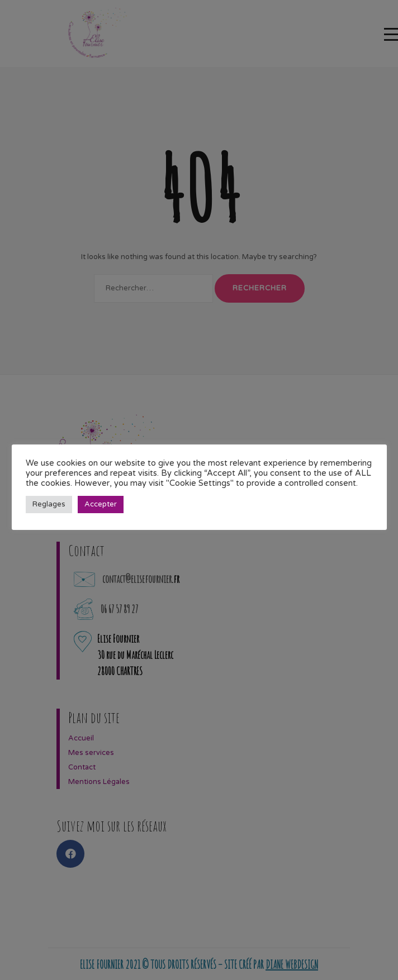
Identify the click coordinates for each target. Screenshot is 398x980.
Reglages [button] (49, 504)
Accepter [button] (101, 504)
